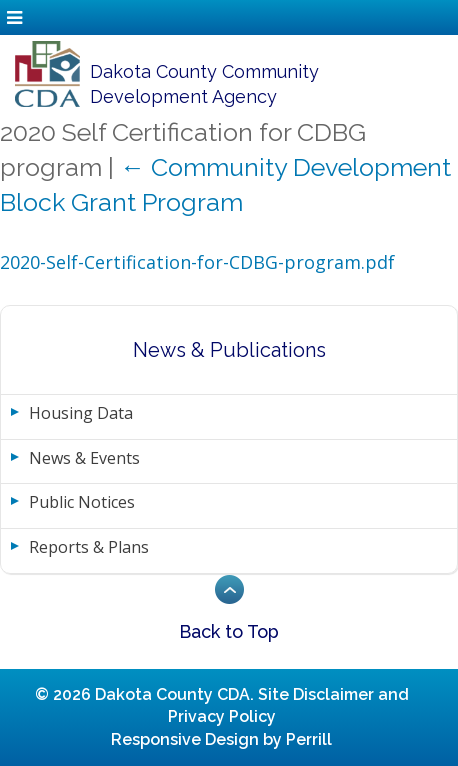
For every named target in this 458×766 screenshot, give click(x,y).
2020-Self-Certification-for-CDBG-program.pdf (197, 262)
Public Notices (82, 502)
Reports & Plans (89, 547)
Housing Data (81, 413)
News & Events (84, 458)
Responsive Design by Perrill (221, 739)
